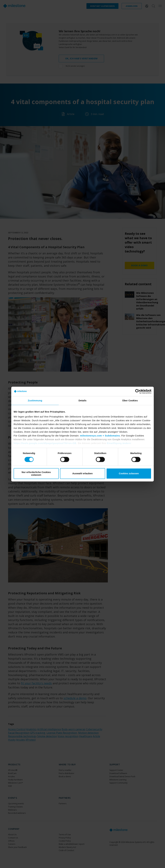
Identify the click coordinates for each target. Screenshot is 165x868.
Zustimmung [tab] (35, 400)
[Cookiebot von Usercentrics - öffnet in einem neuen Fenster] (138, 391)
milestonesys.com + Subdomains (100, 436)
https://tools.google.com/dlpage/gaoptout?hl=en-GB (45, 443)
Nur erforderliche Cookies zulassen (36, 473)
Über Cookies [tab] (130, 400)
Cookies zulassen (129, 474)
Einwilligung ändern (119, 443)
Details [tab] (82, 400)
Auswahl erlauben (82, 474)
